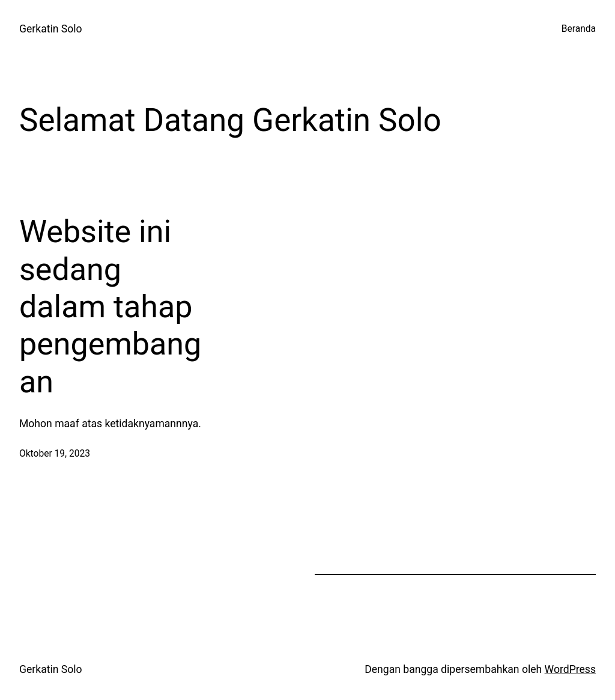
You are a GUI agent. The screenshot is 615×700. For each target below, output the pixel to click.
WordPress (570, 669)
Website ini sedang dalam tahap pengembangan (110, 307)
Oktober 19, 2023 (55, 454)
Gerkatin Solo (51, 29)
